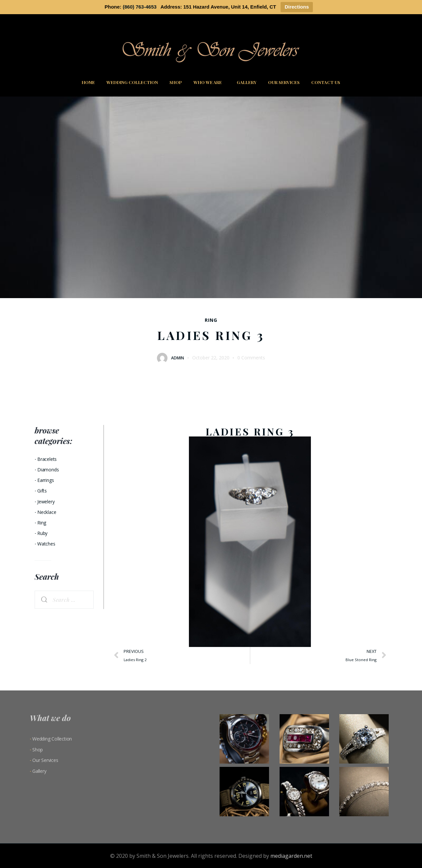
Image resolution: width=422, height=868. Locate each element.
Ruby (42, 533)
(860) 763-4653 (140, 7)
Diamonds (48, 470)
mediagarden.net (291, 856)
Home (88, 82)
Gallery (247, 82)
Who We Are (209, 82)
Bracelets (47, 459)
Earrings (45, 480)
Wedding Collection (132, 82)
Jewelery (46, 502)
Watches (46, 544)
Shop (176, 82)
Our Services (284, 82)
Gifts (42, 491)
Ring (211, 320)
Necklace (47, 512)
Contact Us (326, 82)
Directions (297, 7)
